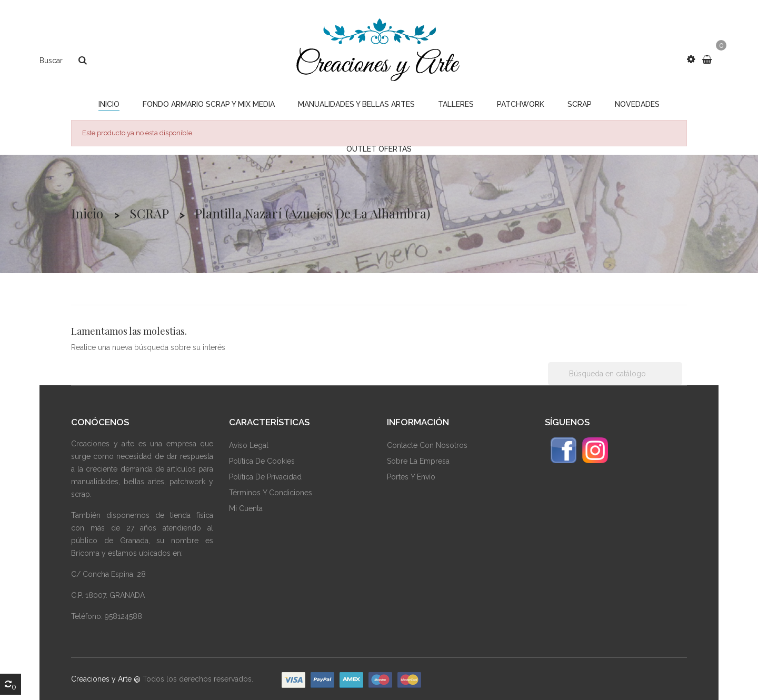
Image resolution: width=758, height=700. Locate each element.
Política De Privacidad (265, 477)
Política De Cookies (262, 461)
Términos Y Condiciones (271, 493)
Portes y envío (411, 477)
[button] (691, 59)
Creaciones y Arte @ (106, 679)
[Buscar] (615, 374)
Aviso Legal (249, 445)
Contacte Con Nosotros (427, 445)
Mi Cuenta (246, 508)
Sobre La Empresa (418, 461)
